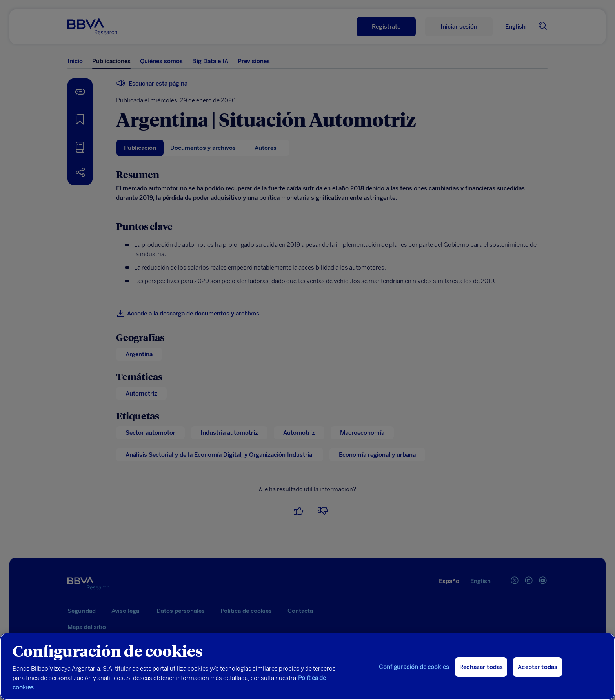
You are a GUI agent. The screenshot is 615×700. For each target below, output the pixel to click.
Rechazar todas (481, 667)
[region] (307, 667)
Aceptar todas (538, 667)
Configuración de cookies (414, 667)
